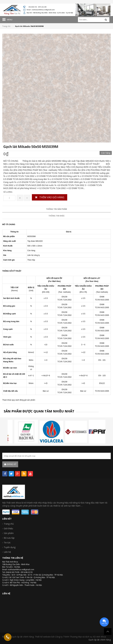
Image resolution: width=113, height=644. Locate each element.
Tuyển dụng (10, 547)
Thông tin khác (57, 341)
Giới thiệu (8, 528)
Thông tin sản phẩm (56, 334)
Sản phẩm (9, 533)
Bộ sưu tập (9, 538)
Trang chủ (6, 26)
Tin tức (7, 543)
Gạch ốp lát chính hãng (100, 640)
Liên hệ (7, 552)
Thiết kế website (43, 637)
